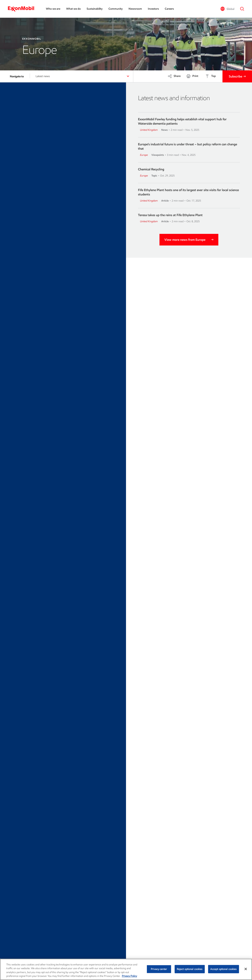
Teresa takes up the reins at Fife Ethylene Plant (170, 215)
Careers (169, 9)
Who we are (53, 9)
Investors (153, 9)
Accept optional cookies (224, 969)
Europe (144, 155)
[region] (126, 969)
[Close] (246, 969)
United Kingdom (149, 130)
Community (116, 9)
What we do (73, 9)
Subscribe (235, 76)
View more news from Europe (185, 240)
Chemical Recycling (151, 169)
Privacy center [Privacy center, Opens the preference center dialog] (159, 969)
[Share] (174, 76)
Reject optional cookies (190, 969)
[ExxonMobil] (23, 9)
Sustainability (95, 9)
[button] (227, 9)
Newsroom (135, 9)
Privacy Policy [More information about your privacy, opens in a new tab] (129, 976)
